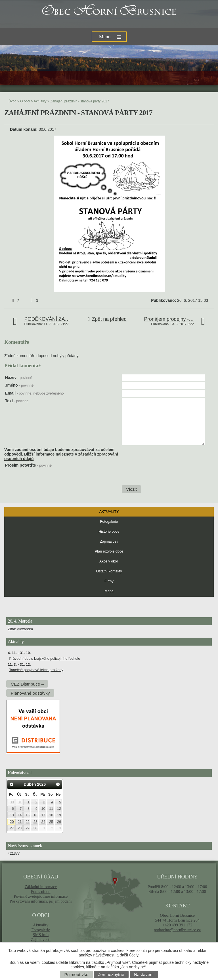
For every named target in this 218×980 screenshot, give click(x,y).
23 (35, 822)
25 (51, 822)
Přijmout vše (76, 974)
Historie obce (109, 532)
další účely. (130, 955)
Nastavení (144, 974)
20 (12, 822)
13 (12, 815)
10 (43, 809)
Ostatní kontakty (109, 571)
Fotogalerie (109, 522)
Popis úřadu (41, 892)
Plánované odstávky (30, 693)
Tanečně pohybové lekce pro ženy (36, 670)
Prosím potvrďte (28, 465)
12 (59, 809)
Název (19, 378)
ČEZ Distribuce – (27, 684)
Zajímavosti (109, 541)
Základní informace (41, 887)
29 (28, 828)
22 (28, 822)
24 (43, 822)
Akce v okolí (109, 561)
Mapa (109, 591)
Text (17, 401)
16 (35, 815)
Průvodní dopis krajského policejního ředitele (45, 659)
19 (59, 815)
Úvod (12, 101)
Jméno (19, 385)
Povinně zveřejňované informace (41, 896)
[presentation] (164, 474)
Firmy (109, 581)
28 (20, 828)
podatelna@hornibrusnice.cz (177, 930)
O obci (25, 101)
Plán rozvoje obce (109, 551)
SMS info (41, 935)
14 (20, 815)
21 (20, 822)
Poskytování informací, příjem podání (41, 901)
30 (12, 802)
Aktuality (40, 101)
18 (51, 815)
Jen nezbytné (111, 974)
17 (43, 815)
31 (20, 802)
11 (51, 809)
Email (34, 393)
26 (59, 822)
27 (12, 828)
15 (28, 815)
